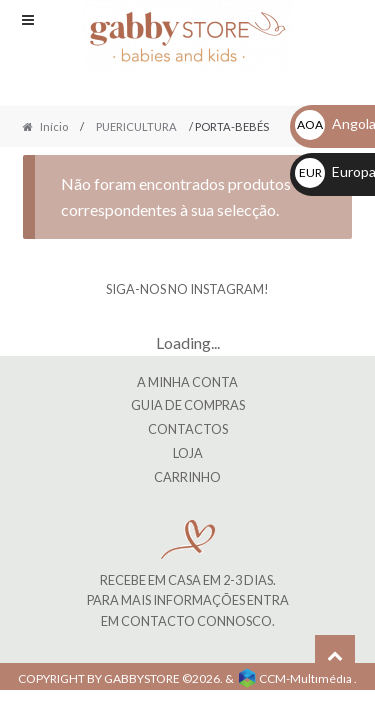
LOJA (188, 453)
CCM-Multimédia (305, 678)
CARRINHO (187, 477)
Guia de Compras (188, 405)
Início (54, 126)
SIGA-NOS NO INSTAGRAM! (187, 289)
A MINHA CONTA (187, 382)
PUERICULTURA (136, 126)
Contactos (188, 429)
